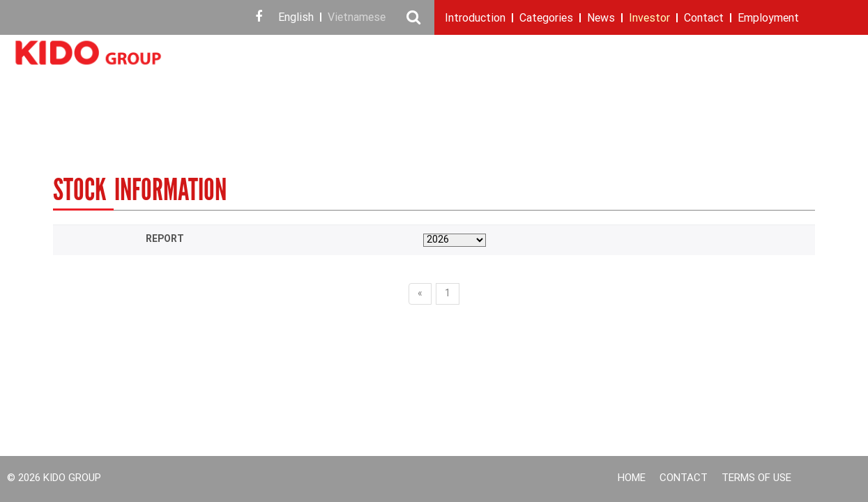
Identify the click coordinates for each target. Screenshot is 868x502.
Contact (704, 19)
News (601, 19)
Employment (768, 19)
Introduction (475, 19)
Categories (546, 19)
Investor (649, 19)
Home (632, 479)
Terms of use (756, 479)
